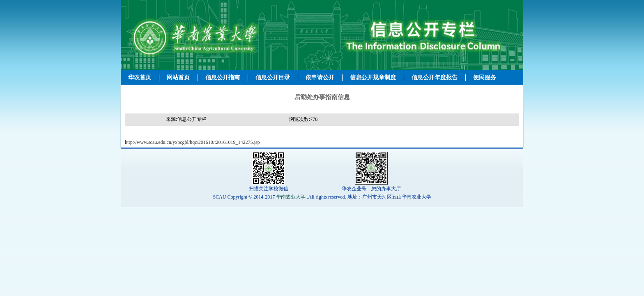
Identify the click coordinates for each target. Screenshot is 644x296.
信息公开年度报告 (435, 77)
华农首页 (140, 77)
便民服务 (485, 77)
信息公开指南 (223, 77)
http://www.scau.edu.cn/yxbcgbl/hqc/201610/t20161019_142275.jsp (192, 142)
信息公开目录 (273, 77)
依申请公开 (320, 77)
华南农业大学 (291, 197)
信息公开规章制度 (373, 77)
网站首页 (178, 77)
